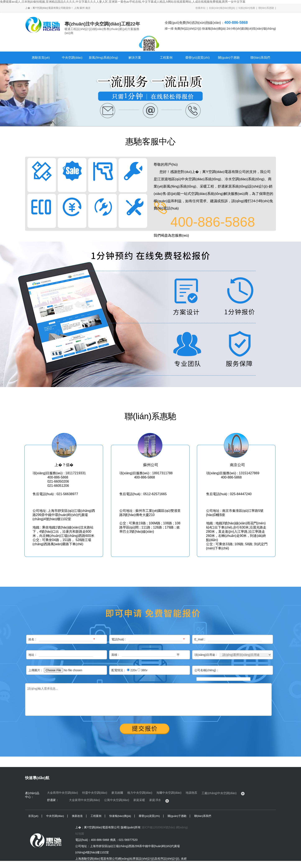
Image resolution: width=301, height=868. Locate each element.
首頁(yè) (33, 816)
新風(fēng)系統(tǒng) (103, 57)
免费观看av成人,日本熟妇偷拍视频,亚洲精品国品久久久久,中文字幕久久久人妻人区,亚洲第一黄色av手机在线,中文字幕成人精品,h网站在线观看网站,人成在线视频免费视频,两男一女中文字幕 (123, 2)
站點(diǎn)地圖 (247, 8)
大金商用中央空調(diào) (62, 793)
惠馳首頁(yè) (41, 57)
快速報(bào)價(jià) (120, 816)
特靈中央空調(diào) (95, 793)
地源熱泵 (191, 793)
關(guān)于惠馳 (229, 57)
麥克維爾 (117, 793)
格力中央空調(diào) (140, 793)
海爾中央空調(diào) (169, 793)
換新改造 (77, 816)
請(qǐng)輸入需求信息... (148, 700)
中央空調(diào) (72, 57)
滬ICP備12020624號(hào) (158, 827)
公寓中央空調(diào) (117, 800)
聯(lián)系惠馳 (266, 8)
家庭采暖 (139, 800)
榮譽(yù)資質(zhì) (198, 57)
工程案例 (166, 57)
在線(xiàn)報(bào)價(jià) (222, 8)
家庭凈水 (155, 800)
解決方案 (135, 57)
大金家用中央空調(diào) (84, 800)
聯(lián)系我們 (260, 57)
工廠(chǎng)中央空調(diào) (219, 793)
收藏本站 (200, 8)
